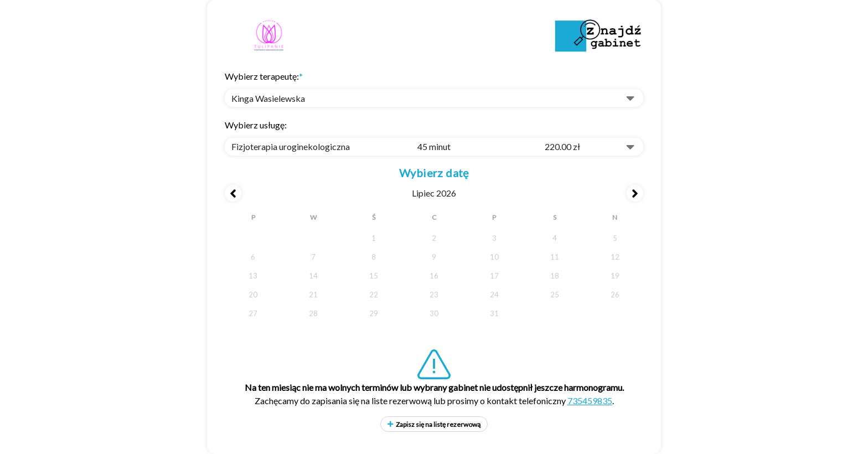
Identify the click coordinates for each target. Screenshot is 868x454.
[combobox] (434, 147)
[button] (434, 98)
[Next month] (635, 193)
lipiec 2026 (434, 193)
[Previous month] (233, 193)
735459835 (590, 401)
